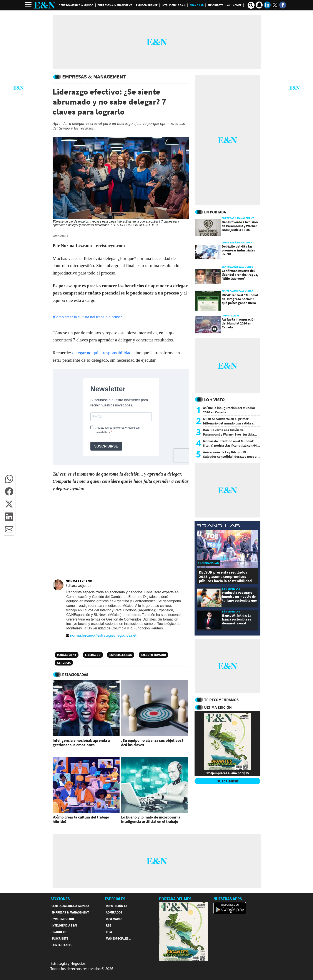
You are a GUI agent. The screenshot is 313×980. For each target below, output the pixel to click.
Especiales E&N (121, 655)
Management (67, 655)
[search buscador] (251, 5)
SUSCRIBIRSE (228, 781)
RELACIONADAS (75, 675)
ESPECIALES (115, 899)
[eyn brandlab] (218, 526)
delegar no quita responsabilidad (102, 353)
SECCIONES (60, 899)
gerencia (64, 663)
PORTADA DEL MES (175, 899)
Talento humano (153, 655)
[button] (9, 479)
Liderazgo (93, 655)
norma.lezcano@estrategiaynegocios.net (101, 635)
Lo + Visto (214, 400)
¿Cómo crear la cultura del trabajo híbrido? (87, 317)
